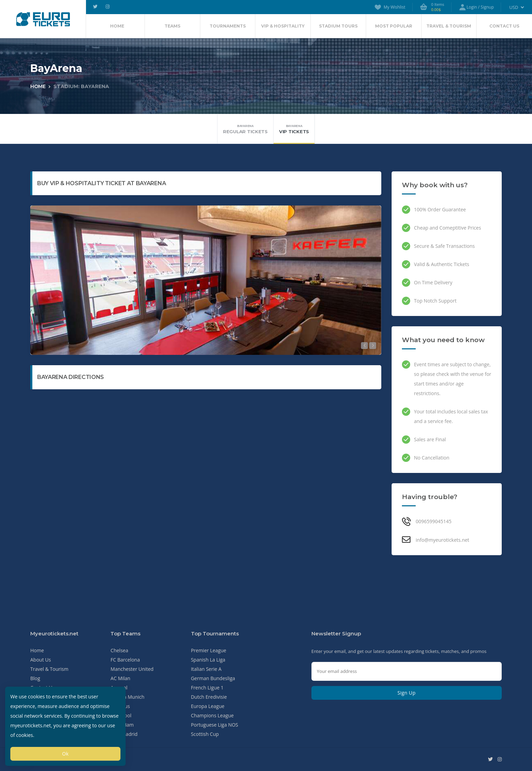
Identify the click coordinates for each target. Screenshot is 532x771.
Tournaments (228, 26)
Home (117, 26)
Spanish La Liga (208, 660)
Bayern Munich (127, 697)
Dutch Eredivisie (209, 697)
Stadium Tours (338, 26)
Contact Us (504, 26)
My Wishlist (390, 7)
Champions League (212, 715)
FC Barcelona (125, 660)
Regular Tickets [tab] (245, 129)
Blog (35, 678)
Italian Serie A (206, 669)
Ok (65, 754)
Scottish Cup (205, 734)
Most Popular (394, 26)
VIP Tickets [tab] (294, 129)
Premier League (209, 650)
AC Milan (120, 678)
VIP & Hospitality (283, 26)
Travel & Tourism (449, 26)
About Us (41, 660)
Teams (172, 26)
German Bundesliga (213, 678)
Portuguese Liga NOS (215, 725)
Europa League (208, 706)
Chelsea (119, 650)
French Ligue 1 (207, 688)
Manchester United (132, 669)
